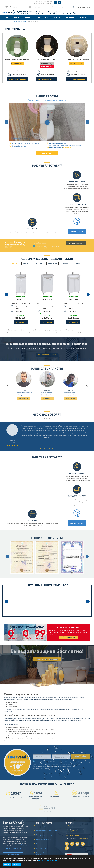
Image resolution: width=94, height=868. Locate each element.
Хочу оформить (69, 637)
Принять (7, 864)
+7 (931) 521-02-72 (38, 12)
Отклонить (17, 864)
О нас (7, 17)
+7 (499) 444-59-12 (23, 12)
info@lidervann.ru (15, 7)
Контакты (8, 22)
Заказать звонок (37, 7)
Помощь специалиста (83, 7)
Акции (47, 17)
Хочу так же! (47, 153)
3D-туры (57, 17)
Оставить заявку (17, 79)
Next (88, 295)
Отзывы (83, 17)
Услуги (17, 17)
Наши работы (69, 17)
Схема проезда (60, 7)
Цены (38, 17)
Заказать (21, 322)
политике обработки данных (48, 860)
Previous (6, 295)
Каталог (28, 17)
